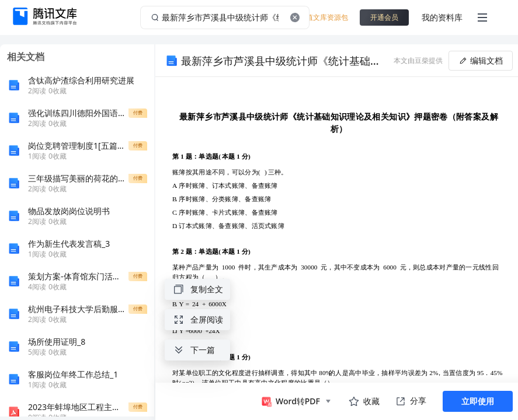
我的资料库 (442, 17)
